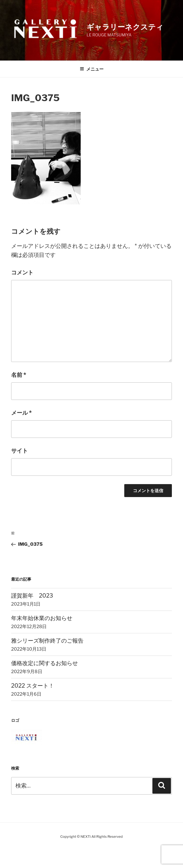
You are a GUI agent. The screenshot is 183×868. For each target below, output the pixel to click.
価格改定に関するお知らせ (45, 663)
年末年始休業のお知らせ (42, 618)
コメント (22, 272)
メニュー (92, 69)
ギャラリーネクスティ (125, 27)
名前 (19, 375)
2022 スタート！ (33, 686)
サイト (19, 451)
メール (21, 413)
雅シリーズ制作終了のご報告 (47, 641)
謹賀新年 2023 (32, 596)
